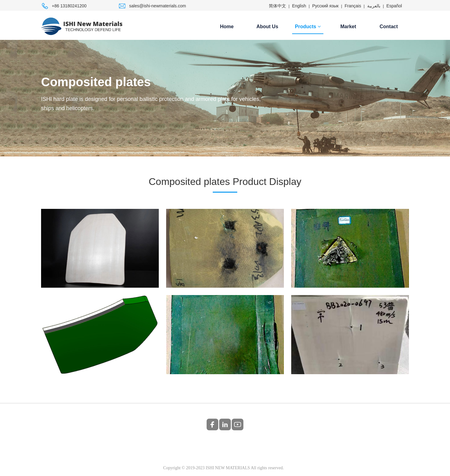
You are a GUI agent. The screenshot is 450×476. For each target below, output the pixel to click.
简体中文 (277, 6)
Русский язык (325, 6)
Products (308, 27)
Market (348, 27)
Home (227, 27)
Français (353, 6)
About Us (267, 27)
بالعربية (374, 6)
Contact (389, 27)
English (299, 6)
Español (394, 6)
